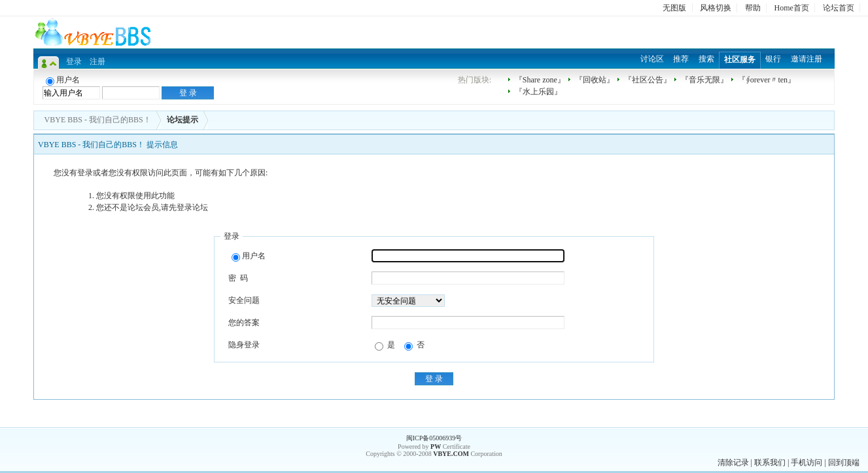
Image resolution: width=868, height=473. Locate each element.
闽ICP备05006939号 (434, 438)
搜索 (706, 59)
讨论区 (652, 59)
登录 (74, 61)
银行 (773, 59)
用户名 (249, 256)
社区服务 (740, 60)
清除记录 (733, 463)
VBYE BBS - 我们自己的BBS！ (98, 120)
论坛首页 (839, 8)
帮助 (753, 8)
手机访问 (807, 463)
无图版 (674, 8)
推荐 (681, 59)
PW (436, 447)
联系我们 (770, 463)
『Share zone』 (540, 80)
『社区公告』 (648, 80)
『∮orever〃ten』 (767, 80)
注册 (97, 61)
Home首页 (792, 8)
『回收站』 (595, 80)
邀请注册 (807, 59)
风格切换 (716, 8)
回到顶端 (844, 463)
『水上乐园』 (538, 92)
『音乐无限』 (704, 80)
